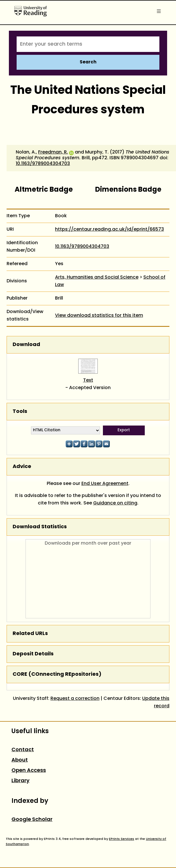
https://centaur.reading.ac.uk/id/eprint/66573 (109, 230)
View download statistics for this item (99, 316)
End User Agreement (105, 484)
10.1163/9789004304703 (43, 164)
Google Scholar (32, 820)
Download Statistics (40, 527)
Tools (20, 412)
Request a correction (75, 699)
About (20, 760)
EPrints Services (122, 839)
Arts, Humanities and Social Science (97, 277)
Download (26, 345)
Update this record (156, 702)
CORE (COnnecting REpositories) (57, 674)
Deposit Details (33, 654)
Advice (22, 467)
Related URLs (30, 634)
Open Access (29, 771)
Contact (23, 750)
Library (20, 781)
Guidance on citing (115, 503)
